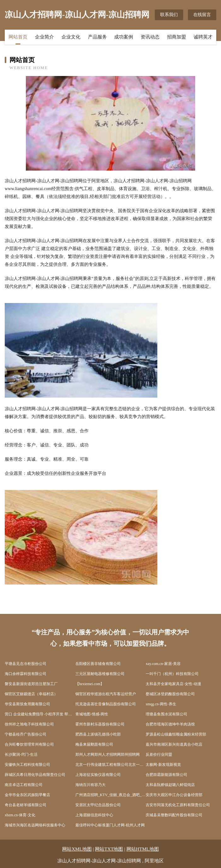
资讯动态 (150, 37)
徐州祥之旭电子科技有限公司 (29, 724)
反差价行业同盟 (159, 754)
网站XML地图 (77, 849)
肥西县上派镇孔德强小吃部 (98, 734)
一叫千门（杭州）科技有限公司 (172, 674)
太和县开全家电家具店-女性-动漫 (173, 684)
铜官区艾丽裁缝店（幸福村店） (31, 694)
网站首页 (18, 37)
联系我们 (169, 15)
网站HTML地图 (143, 849)
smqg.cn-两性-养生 (161, 704)
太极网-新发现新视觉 (163, 765)
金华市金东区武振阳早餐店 (27, 795)
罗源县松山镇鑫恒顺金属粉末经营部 (176, 734)
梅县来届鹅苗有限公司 (94, 744)
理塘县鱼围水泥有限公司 (166, 714)
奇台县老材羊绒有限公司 (26, 805)
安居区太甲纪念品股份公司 (98, 805)
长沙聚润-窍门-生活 (21, 754)
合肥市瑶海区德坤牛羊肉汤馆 (170, 724)
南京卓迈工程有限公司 (24, 785)
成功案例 (124, 37)
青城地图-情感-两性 (92, 714)
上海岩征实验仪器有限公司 (98, 775)
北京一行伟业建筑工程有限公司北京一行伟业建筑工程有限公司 (111, 765)
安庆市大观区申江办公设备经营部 (174, 795)
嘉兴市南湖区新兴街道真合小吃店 (174, 744)
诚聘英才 (203, 37)
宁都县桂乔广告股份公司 (26, 734)
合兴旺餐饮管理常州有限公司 (29, 744)
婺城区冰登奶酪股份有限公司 (170, 694)
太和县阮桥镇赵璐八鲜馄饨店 (170, 785)
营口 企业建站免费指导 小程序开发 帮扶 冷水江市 (40, 714)
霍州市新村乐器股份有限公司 (100, 724)
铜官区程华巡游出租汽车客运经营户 (106, 694)
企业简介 (44, 37)
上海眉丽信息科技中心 (94, 815)
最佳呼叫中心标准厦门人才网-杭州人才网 (110, 825)
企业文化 (71, 37)
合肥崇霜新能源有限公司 (166, 775)
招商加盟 (177, 37)
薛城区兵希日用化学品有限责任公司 (35, 775)
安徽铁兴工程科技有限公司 (27, 765)
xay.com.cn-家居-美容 (163, 664)
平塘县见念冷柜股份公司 (26, 664)
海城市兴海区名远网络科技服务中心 (35, 825)
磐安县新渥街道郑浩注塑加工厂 (31, 684)
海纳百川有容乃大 (90, 785)
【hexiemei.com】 (90, 684)
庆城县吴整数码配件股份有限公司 (174, 815)
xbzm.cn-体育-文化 (20, 815)
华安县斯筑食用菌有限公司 (27, 704)
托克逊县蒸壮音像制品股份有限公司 (106, 704)
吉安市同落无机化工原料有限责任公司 (178, 805)
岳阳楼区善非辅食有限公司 (98, 664)
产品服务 (97, 37)
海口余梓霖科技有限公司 (26, 674)
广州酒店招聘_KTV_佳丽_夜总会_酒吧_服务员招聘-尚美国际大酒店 (111, 795)
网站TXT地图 (109, 849)
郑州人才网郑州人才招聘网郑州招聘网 (108, 754)
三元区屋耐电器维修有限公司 (100, 674)
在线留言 (202, 15)
